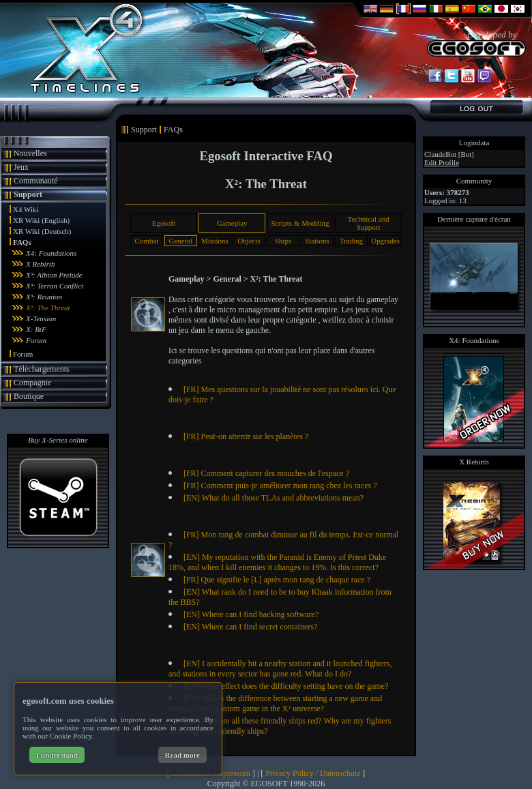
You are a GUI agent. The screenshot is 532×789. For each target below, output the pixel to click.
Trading (351, 241)
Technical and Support (368, 223)
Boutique (29, 396)
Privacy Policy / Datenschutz (313, 773)
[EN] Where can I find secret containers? (250, 627)
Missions (215, 241)
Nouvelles (30, 153)
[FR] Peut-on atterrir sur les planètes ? (246, 436)
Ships (283, 241)
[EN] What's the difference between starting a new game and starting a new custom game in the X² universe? (275, 703)
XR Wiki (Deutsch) (42, 231)
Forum (36, 340)
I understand (57, 755)
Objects (249, 241)
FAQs (22, 242)
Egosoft (164, 223)
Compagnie (32, 383)
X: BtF (36, 329)
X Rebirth (40, 264)
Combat (146, 241)
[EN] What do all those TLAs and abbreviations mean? (274, 498)
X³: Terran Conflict (55, 286)
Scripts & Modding (300, 223)
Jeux (21, 167)
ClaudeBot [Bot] (449, 154)
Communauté (36, 181)
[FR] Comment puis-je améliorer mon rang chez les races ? (280, 486)
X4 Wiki (26, 209)
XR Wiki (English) (41, 220)
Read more (182, 755)
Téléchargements (42, 369)
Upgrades (385, 241)
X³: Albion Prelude (54, 275)
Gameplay (232, 223)
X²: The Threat (48, 308)
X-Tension (41, 318)
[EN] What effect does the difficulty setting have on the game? (286, 686)
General (181, 241)
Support (28, 194)
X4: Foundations (51, 253)
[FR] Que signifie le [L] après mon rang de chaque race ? (277, 580)
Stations (317, 241)
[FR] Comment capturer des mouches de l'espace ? (266, 473)
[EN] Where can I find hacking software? (251, 614)
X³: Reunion (44, 297)
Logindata (474, 143)
